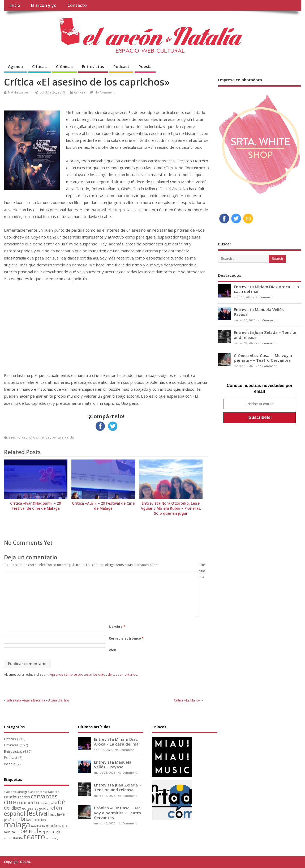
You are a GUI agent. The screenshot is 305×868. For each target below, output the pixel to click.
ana (33, 792)
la (23, 819)
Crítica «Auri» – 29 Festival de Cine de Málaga (103, 506)
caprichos (29, 437)
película (58, 437)
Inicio (15, 5)
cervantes (44, 796)
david (53, 803)
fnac (53, 814)
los (44, 820)
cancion (11, 797)
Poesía (145, 66)
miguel (63, 826)
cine (10, 802)
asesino (15, 437)
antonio (42, 792)
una (53, 838)
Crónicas (64, 66)
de (62, 802)
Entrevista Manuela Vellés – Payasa (260, 312)
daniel (44, 803)
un (48, 838)
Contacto (77, 5)
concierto (28, 802)
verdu (69, 437)
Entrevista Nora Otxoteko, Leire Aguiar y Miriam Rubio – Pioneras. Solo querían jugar (171, 508)
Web (113, 650)
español (15, 813)
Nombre (117, 627)
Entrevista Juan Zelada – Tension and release (266, 335)
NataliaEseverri (19, 92)
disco (16, 808)
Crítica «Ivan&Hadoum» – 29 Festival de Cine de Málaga (36, 506)
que (46, 832)
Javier (61, 814)
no (18, 832)
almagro (23, 792)
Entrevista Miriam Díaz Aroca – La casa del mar (266, 289)
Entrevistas (93, 66)
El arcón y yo (44, 5)
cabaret (53, 792)
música (9, 832)
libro (36, 820)
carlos (25, 797)
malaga (17, 824)
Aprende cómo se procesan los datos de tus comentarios (93, 675)
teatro (34, 837)
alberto (12, 792)
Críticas (39, 66)
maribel (44, 437)
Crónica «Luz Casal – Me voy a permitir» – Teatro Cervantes (263, 358)
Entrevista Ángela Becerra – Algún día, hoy (38, 700)
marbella (38, 826)
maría (51, 826)
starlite (18, 838)
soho (8, 838)
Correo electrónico (126, 638)
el (53, 808)
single (55, 832)
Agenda (15, 66)
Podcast (121, 66)
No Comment (105, 92)
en (59, 808)
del (7, 808)
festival (38, 813)
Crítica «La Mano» (187, 700)
